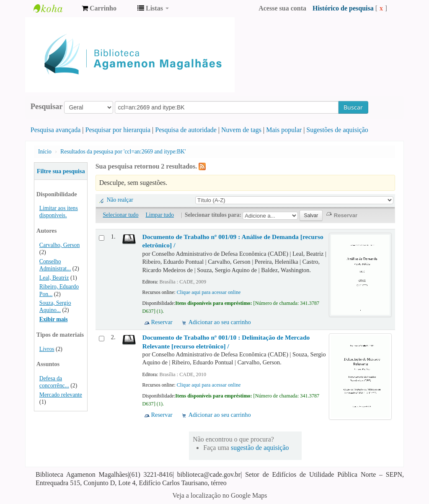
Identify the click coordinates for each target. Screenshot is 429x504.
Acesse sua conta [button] (282, 8)
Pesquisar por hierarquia (118, 130)
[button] (99, 8)
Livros (47, 349)
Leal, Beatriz (54, 278)
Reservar (162, 322)
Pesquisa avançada (56, 130)
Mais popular (284, 130)
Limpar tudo (160, 215)
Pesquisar (47, 107)
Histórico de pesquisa (343, 8)
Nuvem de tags (241, 130)
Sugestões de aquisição (337, 130)
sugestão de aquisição (260, 448)
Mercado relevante (61, 395)
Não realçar (120, 200)
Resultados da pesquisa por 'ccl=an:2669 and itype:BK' (123, 152)
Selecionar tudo (121, 215)
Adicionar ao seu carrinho (220, 322)
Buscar (353, 107)
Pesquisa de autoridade (186, 130)
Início (45, 152)
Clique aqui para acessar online (209, 292)
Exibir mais (54, 319)
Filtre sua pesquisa (61, 171)
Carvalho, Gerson (59, 245)
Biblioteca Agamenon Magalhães (54, 8)
